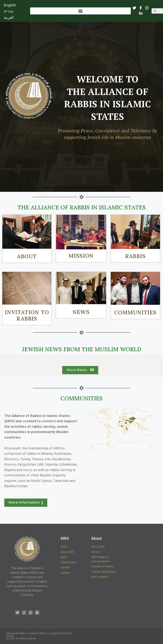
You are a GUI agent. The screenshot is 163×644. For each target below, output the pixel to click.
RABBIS (136, 256)
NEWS (81, 312)
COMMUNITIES (135, 312)
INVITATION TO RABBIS (27, 315)
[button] (81, 11)
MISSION (81, 256)
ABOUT (27, 256)
